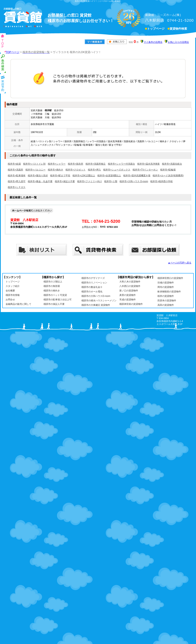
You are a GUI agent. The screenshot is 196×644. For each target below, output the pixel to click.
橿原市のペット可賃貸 (55, 295)
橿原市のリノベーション (94, 283)
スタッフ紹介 (13, 286)
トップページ (156, 29)
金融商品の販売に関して (18, 304)
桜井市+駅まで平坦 (60, 176)
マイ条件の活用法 (153, 42)
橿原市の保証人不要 (54, 304)
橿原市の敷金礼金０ (92, 287)
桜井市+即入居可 (17, 181)
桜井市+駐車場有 (17, 176)
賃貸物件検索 (178, 29)
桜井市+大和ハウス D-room (134, 181)
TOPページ (13, 52)
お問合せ (10, 300)
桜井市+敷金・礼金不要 (40, 181)
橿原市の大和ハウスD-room (96, 296)
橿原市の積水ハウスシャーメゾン (99, 301)
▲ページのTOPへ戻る (180, 263)
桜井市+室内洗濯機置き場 (137, 176)
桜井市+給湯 (14, 164)
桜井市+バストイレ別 (34, 164)
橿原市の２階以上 (53, 282)
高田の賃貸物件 (166, 305)
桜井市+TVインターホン (145, 170)
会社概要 (10, 291)
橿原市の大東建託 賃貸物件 (96, 305)
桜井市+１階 (111, 181)
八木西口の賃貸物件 (130, 286)
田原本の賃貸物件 (167, 301)
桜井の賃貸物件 (166, 296)
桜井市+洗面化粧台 (172, 164)
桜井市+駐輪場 (168, 170)
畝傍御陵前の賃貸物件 (169, 292)
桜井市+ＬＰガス (17, 187)
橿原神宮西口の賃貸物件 (170, 278)
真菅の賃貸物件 (128, 295)
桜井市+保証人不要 (65, 181)
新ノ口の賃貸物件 (129, 291)
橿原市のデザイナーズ (93, 278)
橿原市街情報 (13, 295)
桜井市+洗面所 (15, 170)
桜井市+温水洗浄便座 (148, 164)
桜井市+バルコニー (35, 170)
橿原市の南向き (52, 291)
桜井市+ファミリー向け (90, 181)
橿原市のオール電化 (92, 292)
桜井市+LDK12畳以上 (84, 176)
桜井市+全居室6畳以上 (109, 176)
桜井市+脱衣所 (76, 164)
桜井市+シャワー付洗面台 (121, 164)
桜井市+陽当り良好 (38, 176)
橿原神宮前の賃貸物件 (131, 304)
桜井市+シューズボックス (117, 170)
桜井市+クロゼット (76, 170)
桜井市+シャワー (57, 164)
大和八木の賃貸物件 (130, 282)
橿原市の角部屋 (52, 286)
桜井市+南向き (56, 170)
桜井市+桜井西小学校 (161, 181)
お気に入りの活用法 (178, 42)
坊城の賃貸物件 (166, 283)
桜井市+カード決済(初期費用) (168, 176)
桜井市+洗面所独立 (96, 164)
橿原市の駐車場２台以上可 (58, 300)
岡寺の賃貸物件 (166, 287)
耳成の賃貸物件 (128, 300)
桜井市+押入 (94, 170)
